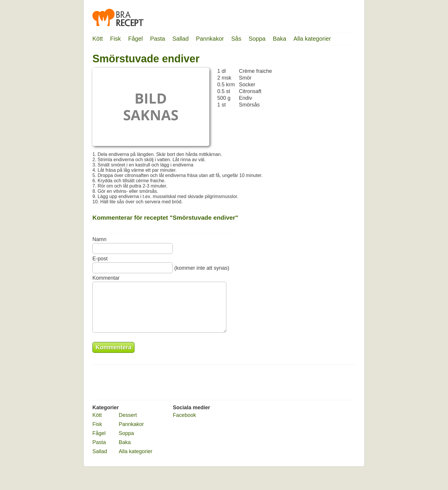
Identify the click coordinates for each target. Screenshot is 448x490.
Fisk (116, 39)
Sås (236, 39)
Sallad (180, 39)
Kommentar (106, 278)
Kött (98, 39)
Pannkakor (210, 39)
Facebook (184, 424)
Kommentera (113, 356)
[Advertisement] (332, 142)
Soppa (257, 39)
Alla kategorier (312, 39)
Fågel (135, 39)
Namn (99, 239)
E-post (100, 259)
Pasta (157, 39)
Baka (280, 39)
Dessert (128, 424)
